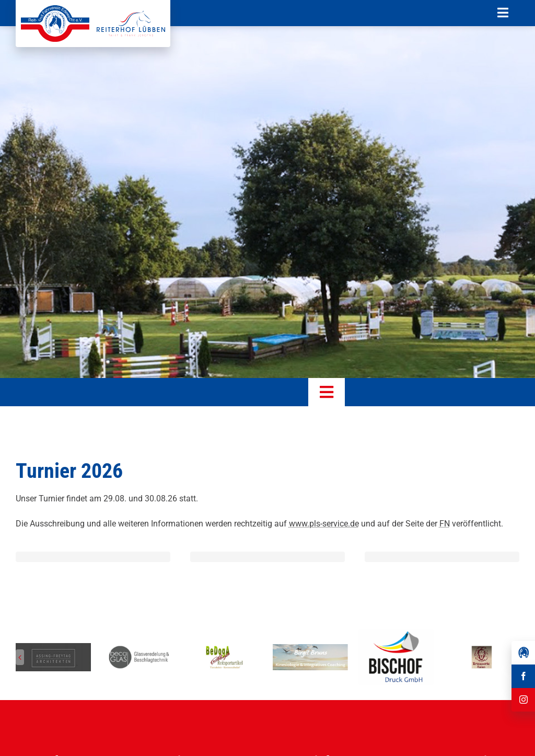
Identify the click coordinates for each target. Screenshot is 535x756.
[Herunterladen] (396, 633)
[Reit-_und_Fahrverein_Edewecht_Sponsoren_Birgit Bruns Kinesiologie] (310, 648)
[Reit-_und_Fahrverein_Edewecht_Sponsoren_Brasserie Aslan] (482, 648)
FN (445, 524)
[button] (20, 657)
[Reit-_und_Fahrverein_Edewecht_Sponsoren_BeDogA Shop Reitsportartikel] (225, 648)
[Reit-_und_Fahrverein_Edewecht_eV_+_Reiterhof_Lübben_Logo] (93, 9)
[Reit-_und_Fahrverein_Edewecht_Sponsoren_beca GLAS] (139, 648)
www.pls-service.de (324, 524)
